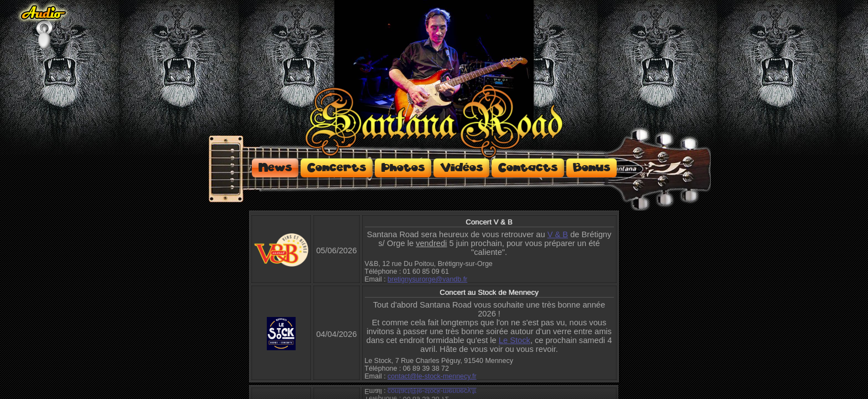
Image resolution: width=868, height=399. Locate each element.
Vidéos (461, 168)
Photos (403, 168)
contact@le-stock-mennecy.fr (432, 376)
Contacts (528, 168)
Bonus (591, 168)
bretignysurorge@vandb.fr (427, 279)
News (275, 168)
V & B (558, 234)
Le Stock (515, 340)
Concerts (337, 168)
